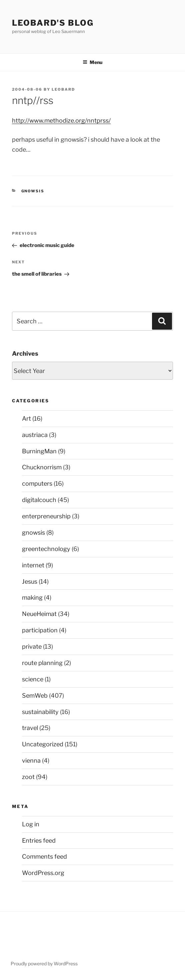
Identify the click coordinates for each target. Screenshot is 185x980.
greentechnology (46, 549)
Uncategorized (43, 744)
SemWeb (35, 695)
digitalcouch (39, 500)
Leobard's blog (53, 23)
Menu (92, 62)
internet (33, 565)
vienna (31, 760)
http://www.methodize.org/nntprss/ (61, 120)
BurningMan (39, 451)
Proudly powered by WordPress (44, 963)
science (33, 679)
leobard (63, 89)
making (32, 597)
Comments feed (44, 856)
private (32, 646)
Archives (25, 353)
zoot (28, 777)
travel (30, 728)
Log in (31, 824)
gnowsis (33, 191)
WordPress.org (43, 873)
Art (26, 418)
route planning (42, 663)
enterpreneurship (46, 516)
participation (40, 630)
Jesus (30, 581)
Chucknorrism (42, 467)
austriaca (35, 435)
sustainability (40, 712)
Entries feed (39, 840)
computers (37, 483)
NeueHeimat (39, 614)
